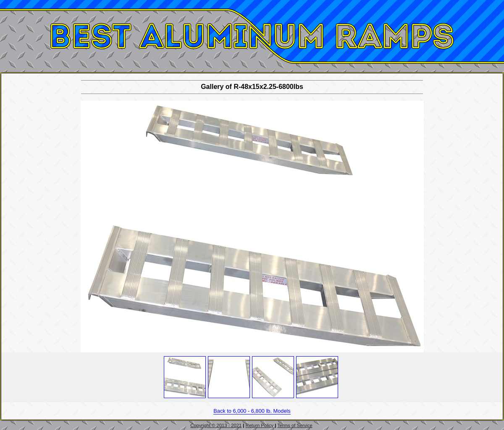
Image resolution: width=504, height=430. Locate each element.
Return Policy (260, 425)
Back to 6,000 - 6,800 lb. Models (252, 411)
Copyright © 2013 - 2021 (216, 425)
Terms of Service (295, 425)
